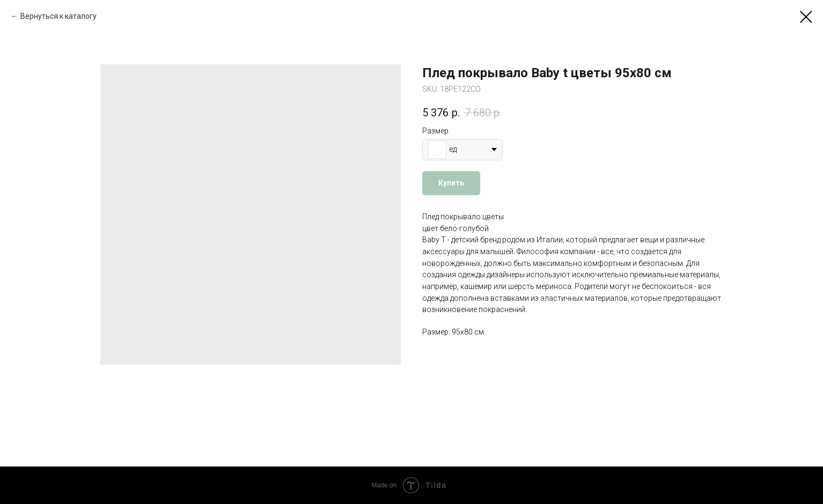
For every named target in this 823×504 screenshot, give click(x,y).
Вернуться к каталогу (58, 16)
